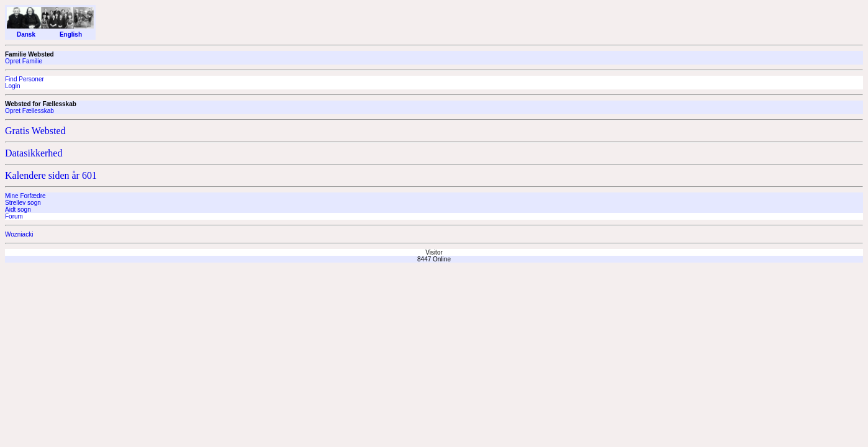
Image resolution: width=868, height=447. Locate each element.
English (71, 34)
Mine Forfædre (25, 196)
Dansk (26, 34)
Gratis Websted (35, 131)
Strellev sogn (23, 203)
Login (12, 86)
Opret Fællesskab (29, 111)
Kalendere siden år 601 (51, 175)
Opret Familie (24, 61)
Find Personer (25, 79)
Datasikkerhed (34, 153)
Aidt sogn (18, 210)
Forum (14, 216)
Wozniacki (19, 234)
